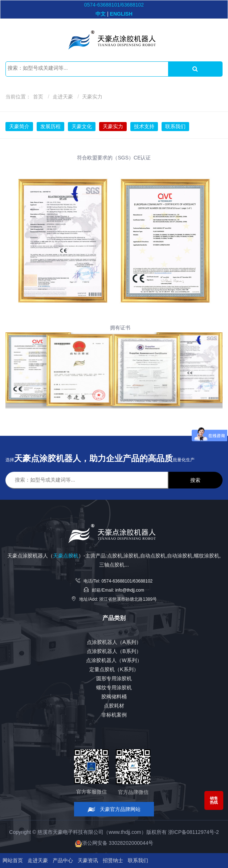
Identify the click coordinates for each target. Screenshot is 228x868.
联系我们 (175, 126)
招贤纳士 (113, 860)
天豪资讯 (88, 860)
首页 (38, 97)
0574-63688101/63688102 (114, 5)
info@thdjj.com (130, 590)
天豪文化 (82, 126)
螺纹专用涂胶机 (114, 687)
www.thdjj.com (125, 832)
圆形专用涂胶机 (114, 678)
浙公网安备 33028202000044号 (114, 843)
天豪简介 (19, 126)
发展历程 (50, 126)
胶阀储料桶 (114, 697)
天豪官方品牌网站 (114, 809)
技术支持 (144, 126)
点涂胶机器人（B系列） (114, 651)
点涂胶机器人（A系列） (114, 642)
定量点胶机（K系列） (114, 669)
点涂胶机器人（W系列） (114, 660)
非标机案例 (114, 715)
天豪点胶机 (66, 556)
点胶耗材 (114, 706)
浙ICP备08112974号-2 (194, 832)
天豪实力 (92, 97)
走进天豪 (63, 97)
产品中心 (63, 860)
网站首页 (13, 860)
